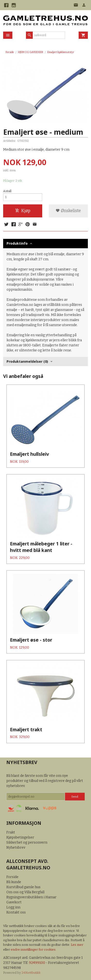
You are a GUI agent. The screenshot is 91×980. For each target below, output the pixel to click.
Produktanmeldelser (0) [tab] (27, 361)
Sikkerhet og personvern (27, 842)
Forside (10, 52)
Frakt (11, 832)
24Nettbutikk (31, 973)
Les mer (77, 945)
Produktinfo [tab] (17, 243)
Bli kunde (14, 882)
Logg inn (13, 907)
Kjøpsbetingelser (20, 837)
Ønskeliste (68, 211)
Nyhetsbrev (16, 848)
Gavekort (14, 902)
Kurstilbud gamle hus (23, 887)
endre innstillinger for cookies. (33, 950)
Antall (7, 191)
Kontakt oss (16, 912)
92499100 (37, 963)
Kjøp (23, 211)
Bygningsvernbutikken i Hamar (31, 897)
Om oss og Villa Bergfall (25, 892)
